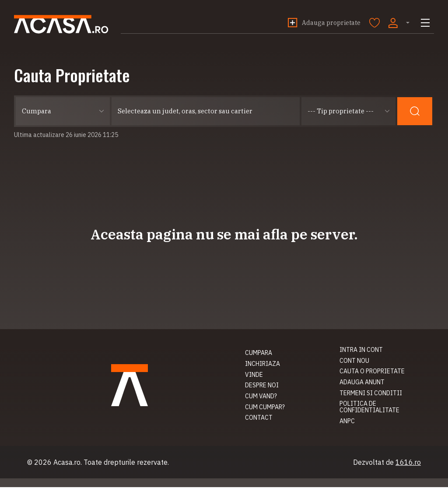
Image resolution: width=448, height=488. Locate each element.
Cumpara (28, 354)
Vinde (23, 376)
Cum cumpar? (34, 408)
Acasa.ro (65, 24)
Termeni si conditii (371, 394)
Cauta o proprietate (372, 372)
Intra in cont (361, 351)
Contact (28, 418)
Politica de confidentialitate (369, 408)
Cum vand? (30, 397)
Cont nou (354, 362)
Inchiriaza (31, 365)
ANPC (347, 422)
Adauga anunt (362, 383)
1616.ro (408, 463)
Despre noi (31, 386)
